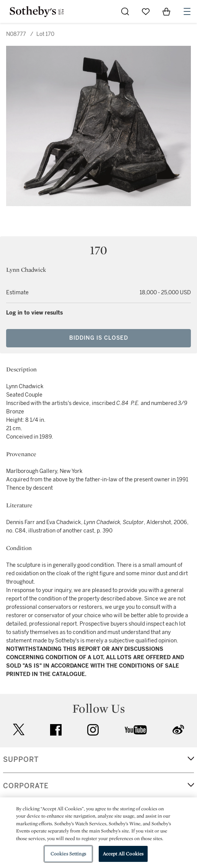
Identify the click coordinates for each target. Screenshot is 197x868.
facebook (56, 730)
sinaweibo (178, 730)
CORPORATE (26, 786)
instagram (93, 730)
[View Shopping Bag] (166, 11)
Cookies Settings (68, 854)
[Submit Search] (125, 11)
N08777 (16, 34)
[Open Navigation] (187, 11)
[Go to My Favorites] (146, 11)
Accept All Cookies (123, 854)
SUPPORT (21, 760)
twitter (19, 730)
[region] (98, 833)
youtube (136, 730)
